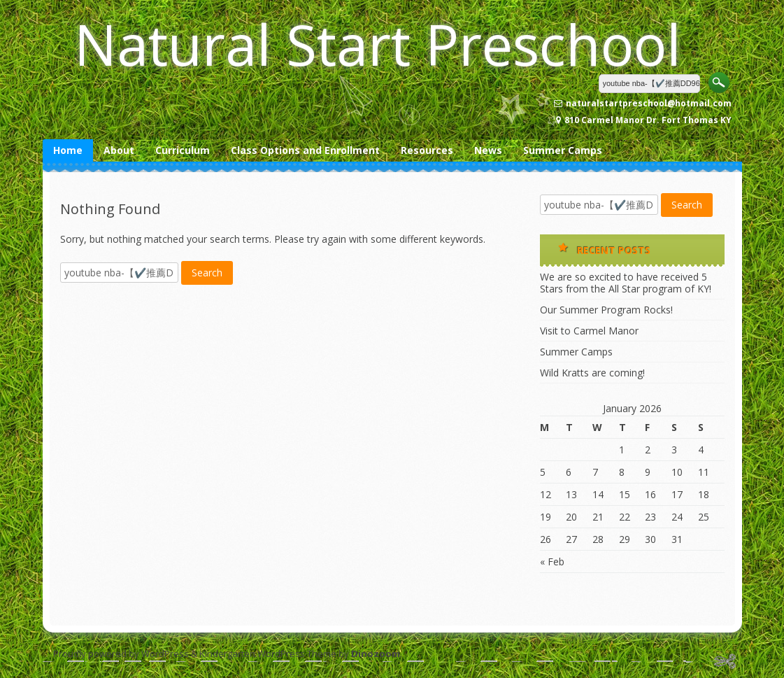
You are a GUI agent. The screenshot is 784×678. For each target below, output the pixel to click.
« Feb (552, 562)
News (488, 150)
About (119, 150)
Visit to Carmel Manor (589, 331)
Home (68, 150)
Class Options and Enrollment (305, 150)
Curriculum (183, 150)
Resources (427, 150)
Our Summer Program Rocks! (606, 310)
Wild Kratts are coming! (592, 373)
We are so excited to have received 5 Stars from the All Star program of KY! (626, 283)
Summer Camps (563, 150)
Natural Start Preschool (378, 44)
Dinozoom (376, 654)
